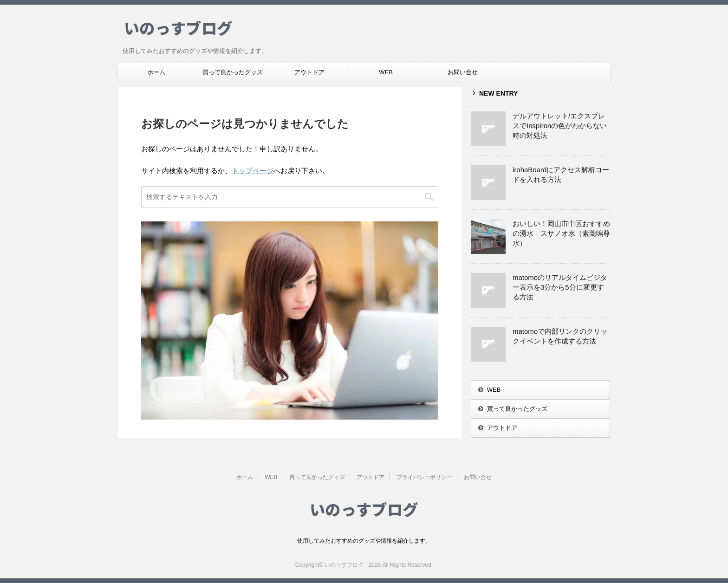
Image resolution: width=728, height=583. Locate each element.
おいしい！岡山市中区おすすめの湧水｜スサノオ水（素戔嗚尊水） (561, 233)
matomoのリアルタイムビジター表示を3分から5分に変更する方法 (560, 287)
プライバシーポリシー (424, 477)
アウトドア (309, 72)
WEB (386, 72)
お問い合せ (463, 72)
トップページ (253, 171)
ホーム (156, 72)
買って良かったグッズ (233, 72)
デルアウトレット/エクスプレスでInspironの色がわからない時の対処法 (560, 126)
